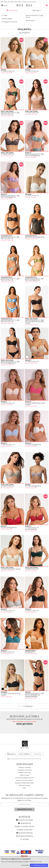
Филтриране (12, 10)
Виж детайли (24, 724)
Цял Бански (30, 21)
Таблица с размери (24, 767)
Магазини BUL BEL (24, 773)
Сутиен (5, 15)
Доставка (31, 783)
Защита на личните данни (24, 780)
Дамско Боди (7, 19)
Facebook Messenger (25, 820)
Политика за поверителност (24, 778)
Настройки (25, 865)
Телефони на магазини (24, 830)
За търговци (25, 839)
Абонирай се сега (25, 809)
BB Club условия (24, 785)
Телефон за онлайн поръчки (24, 826)
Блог (25, 788)
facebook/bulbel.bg (25, 833)
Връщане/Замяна (21, 783)
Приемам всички (39, 865)
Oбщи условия (24, 775)
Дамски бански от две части (34, 16)
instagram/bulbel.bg (25, 836)
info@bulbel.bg (25, 823)
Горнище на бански (9, 22)
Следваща (28, 706)
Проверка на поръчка (24, 770)
